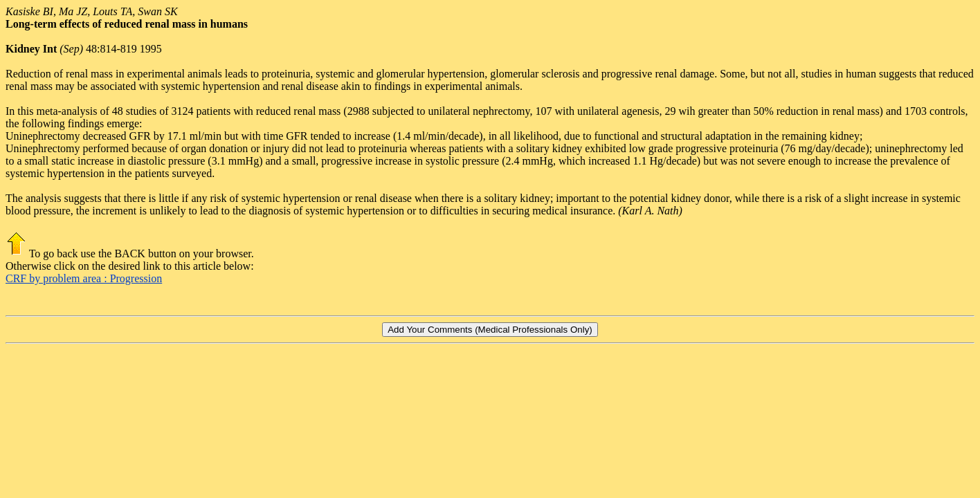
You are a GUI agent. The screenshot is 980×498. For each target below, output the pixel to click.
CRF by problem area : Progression (84, 278)
